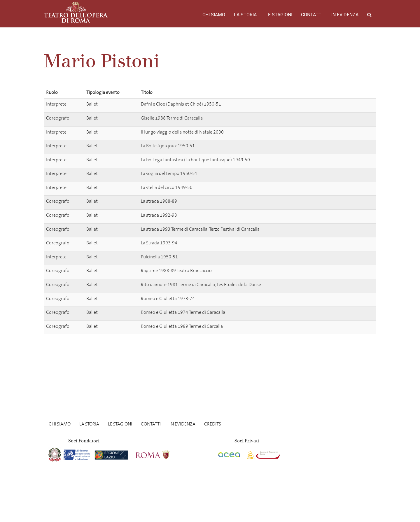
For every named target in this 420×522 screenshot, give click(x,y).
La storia (245, 15)
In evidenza (345, 15)
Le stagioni (279, 15)
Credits (213, 424)
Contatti (312, 15)
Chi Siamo (214, 15)
